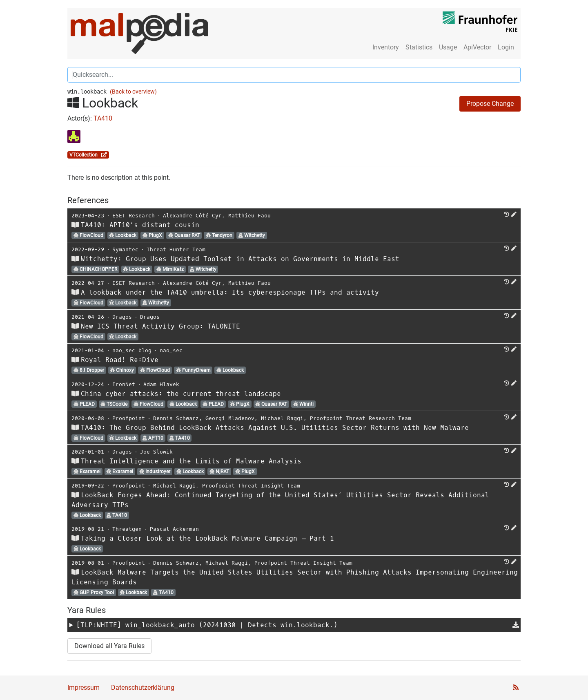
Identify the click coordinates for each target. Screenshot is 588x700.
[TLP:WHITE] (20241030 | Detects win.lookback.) (207, 625)
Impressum (84, 688)
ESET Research (134, 216)
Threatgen (127, 529)
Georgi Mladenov (230, 418)
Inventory (386, 47)
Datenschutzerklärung (143, 688)
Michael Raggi (282, 418)
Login (506, 47)
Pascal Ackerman (174, 529)
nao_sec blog (132, 350)
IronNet (124, 384)
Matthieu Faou (249, 216)
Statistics (419, 47)
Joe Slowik (156, 452)
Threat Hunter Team (176, 249)
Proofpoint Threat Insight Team (251, 486)
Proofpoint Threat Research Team (361, 418)
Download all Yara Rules (109, 646)
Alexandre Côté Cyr (192, 216)
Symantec (125, 249)
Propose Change (490, 104)
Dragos (122, 317)
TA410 (103, 118)
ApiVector (477, 47)
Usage (448, 47)
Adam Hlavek (161, 384)
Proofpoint (129, 418)
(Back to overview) (133, 92)
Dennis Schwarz (176, 418)
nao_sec (171, 350)
